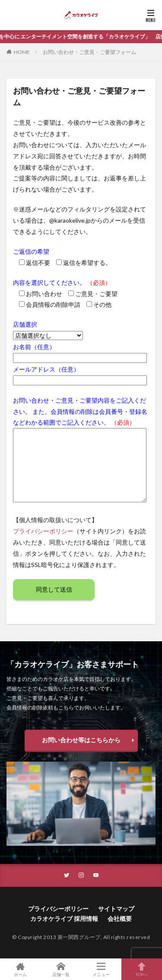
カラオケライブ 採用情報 (64, 919)
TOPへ (142, 969)
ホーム (20, 969)
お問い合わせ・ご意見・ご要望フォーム (89, 52)
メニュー (102, 969)
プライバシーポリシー (43, 531)
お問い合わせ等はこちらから (81, 740)
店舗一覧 (61, 969)
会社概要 (120, 919)
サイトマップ (116, 909)
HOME (22, 52)
